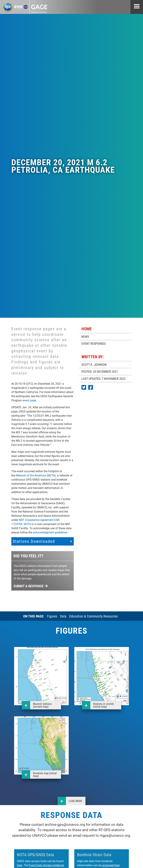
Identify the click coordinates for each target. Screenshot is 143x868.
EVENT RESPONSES (94, 343)
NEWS (85, 337)
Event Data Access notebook (46, 865)
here (20, 865)
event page (29, 400)
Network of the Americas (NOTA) (36, 475)
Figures (52, 616)
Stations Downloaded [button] (34, 541)
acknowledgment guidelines (50, 532)
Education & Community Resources (93, 616)
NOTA (27, 524)
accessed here (111, 865)
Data (63, 616)
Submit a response (31, 586)
